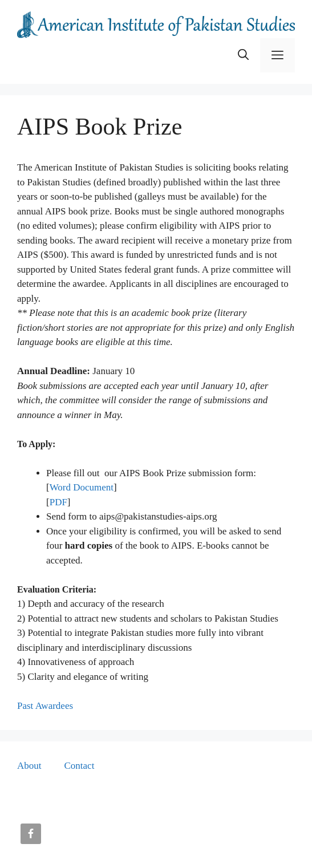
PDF (58, 502)
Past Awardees (45, 706)
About (29, 766)
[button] (243, 55)
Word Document (82, 487)
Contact (80, 766)
